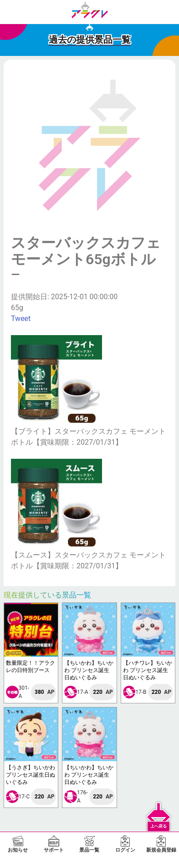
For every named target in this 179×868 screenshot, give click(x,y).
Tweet (21, 319)
